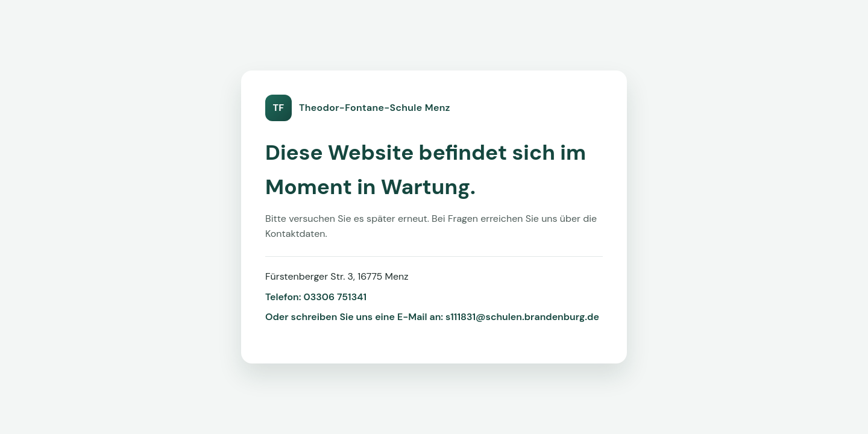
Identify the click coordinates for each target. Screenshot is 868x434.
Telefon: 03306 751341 (316, 297)
